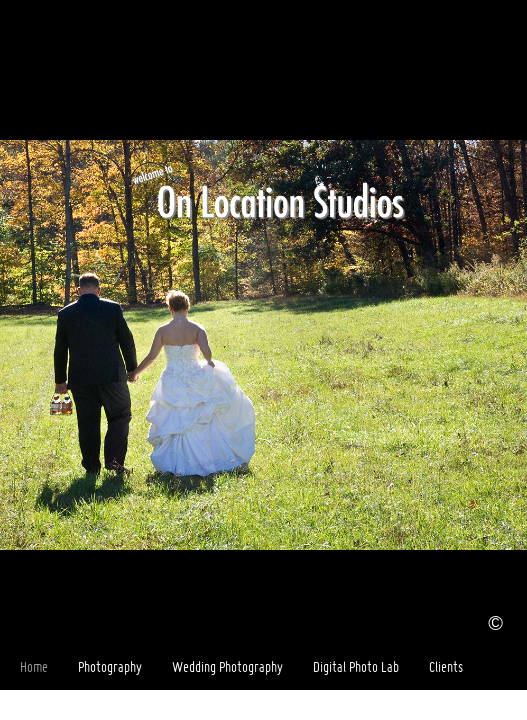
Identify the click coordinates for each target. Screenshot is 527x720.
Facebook (483, 705)
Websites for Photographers (512, 705)
